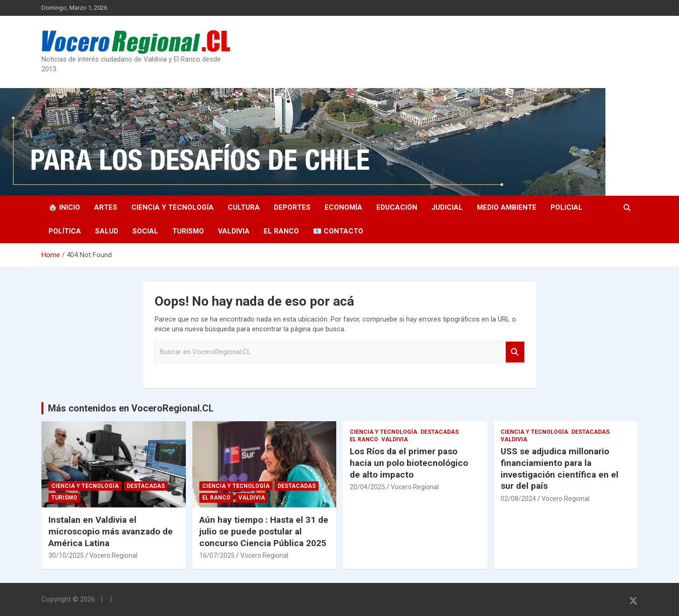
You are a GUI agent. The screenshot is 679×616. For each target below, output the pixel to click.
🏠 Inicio (64, 207)
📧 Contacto (338, 231)
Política (65, 231)
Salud (107, 231)
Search (515, 352)
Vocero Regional (113, 555)
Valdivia (234, 231)
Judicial (447, 207)
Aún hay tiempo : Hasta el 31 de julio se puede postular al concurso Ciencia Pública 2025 (264, 531)
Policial (567, 207)
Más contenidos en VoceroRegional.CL (131, 408)
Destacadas (146, 486)
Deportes (292, 207)
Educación (397, 207)
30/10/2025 (66, 555)
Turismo (188, 231)
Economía (343, 207)
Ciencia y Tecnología (173, 207)
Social (145, 231)
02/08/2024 (518, 499)
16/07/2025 (217, 555)
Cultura (244, 207)
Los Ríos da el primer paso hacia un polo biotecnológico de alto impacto (409, 463)
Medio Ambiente (507, 207)
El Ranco (281, 231)
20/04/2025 (367, 487)
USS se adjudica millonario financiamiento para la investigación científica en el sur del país (560, 469)
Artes (106, 207)
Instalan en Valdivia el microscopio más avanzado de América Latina (111, 531)
